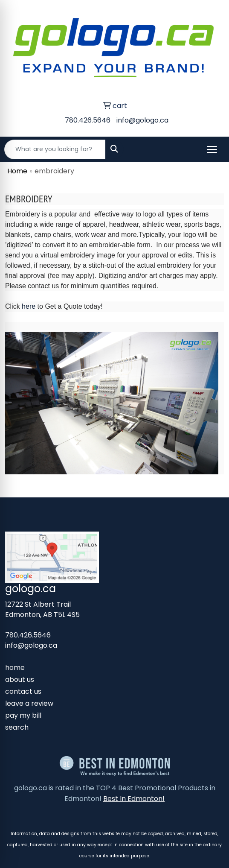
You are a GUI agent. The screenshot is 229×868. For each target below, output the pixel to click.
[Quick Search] (55, 149)
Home (17, 171)
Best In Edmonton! (134, 799)
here (29, 306)
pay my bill (23, 715)
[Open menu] (212, 149)
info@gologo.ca (142, 120)
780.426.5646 (88, 120)
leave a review (29, 703)
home (15, 668)
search (17, 727)
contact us (23, 691)
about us (20, 679)
